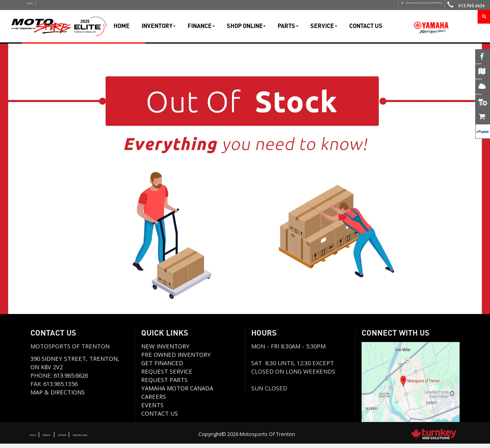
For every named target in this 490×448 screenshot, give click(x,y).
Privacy (63, 438)
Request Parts (164, 384)
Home (122, 30)
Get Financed (162, 367)
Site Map (91, 438)
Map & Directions (58, 396)
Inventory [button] (159, 30)
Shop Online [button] (246, 30)
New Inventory (165, 350)
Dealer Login (126, 438)
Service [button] (324, 30)
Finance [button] (201, 30)
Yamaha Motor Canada (177, 392)
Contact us (160, 418)
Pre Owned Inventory (176, 359)
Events (38, 7)
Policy (38, 438)
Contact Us (366, 30)
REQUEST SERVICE (167, 376)
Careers (154, 401)
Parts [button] (288, 30)
